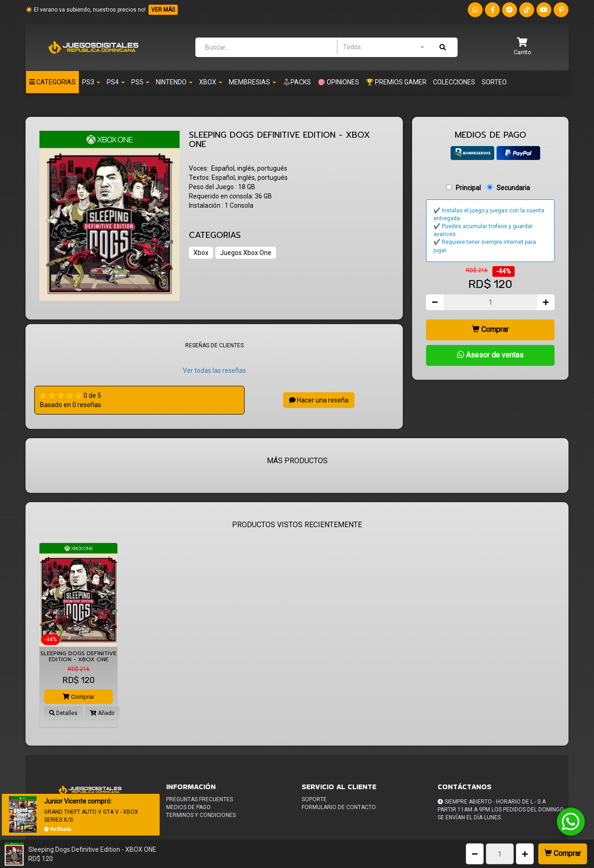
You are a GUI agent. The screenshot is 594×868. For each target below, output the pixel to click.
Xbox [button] (211, 82)
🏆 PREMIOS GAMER (396, 82)
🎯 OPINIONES (338, 82)
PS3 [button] (91, 82)
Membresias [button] (252, 82)
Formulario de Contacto (339, 807)
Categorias (52, 82)
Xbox (201, 253)
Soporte (314, 799)
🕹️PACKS (297, 82)
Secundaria (513, 188)
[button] (523, 47)
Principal (468, 188)
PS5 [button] (140, 82)
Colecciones (454, 82)
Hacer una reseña (319, 400)
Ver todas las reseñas (214, 370)
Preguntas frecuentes (200, 799)
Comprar (563, 853)
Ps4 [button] (116, 82)
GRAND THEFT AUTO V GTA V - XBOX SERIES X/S (91, 816)
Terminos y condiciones (201, 815)
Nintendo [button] (174, 82)
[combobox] (383, 47)
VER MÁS (163, 10)
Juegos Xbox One (246, 253)
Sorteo (494, 82)
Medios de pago (188, 807)
